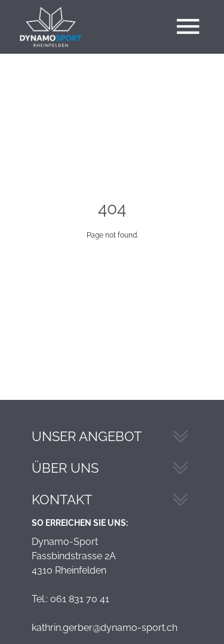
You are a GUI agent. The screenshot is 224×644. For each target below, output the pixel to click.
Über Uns (65, 468)
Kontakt (62, 500)
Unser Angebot (87, 436)
